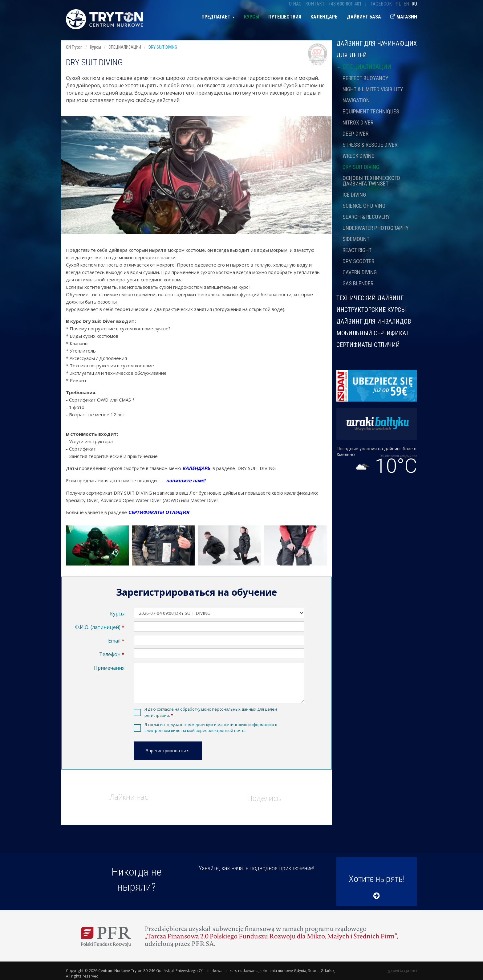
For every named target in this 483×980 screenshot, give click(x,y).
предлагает (218, 17)
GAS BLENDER (358, 283)
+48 (345, 4)
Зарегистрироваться (168, 751)
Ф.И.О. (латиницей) (98, 627)
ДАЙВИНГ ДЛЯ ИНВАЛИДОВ (374, 321)
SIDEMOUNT (356, 239)
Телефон (110, 654)
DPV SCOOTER (358, 261)
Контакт (315, 4)
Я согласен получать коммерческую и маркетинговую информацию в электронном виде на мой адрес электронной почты (211, 727)
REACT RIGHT (357, 250)
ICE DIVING (354, 195)
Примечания (109, 668)
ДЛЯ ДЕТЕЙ (352, 55)
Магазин (404, 17)
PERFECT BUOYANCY (365, 78)
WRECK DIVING (359, 156)
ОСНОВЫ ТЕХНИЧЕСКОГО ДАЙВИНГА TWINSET (371, 181)
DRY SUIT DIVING (361, 167)
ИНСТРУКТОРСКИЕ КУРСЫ (371, 310)
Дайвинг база (364, 17)
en (406, 4)
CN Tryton (74, 47)
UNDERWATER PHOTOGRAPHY (376, 228)
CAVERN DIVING (360, 272)
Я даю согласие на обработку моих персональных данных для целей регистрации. (211, 712)
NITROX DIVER (358, 122)
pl (398, 4)
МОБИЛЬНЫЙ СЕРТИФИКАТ (373, 333)
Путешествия (285, 17)
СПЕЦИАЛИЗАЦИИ (364, 67)
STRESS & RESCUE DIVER (370, 145)
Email (114, 641)
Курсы (252, 17)
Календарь (324, 17)
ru (414, 4)
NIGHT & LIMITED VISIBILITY (373, 89)
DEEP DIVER (355, 134)
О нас (295, 4)
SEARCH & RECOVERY (366, 217)
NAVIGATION (356, 100)
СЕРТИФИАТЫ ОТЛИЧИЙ (368, 345)
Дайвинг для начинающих (377, 44)
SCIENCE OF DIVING (364, 206)
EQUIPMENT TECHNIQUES (371, 111)
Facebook (381, 4)
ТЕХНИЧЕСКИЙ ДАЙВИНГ (370, 298)
